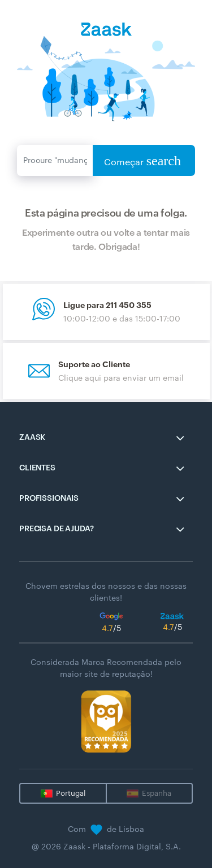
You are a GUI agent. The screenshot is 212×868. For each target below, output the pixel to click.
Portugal (71, 793)
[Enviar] (55, 160)
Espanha (157, 793)
